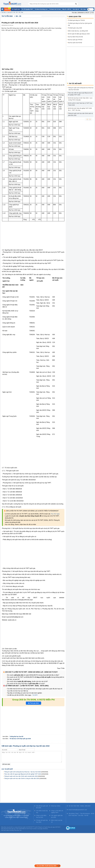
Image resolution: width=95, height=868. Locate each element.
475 (33, 220)
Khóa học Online (56, 806)
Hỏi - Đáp (21, 12)
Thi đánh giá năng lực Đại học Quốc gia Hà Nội (80, 24)
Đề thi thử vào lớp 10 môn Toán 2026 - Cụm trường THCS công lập (80, 99)
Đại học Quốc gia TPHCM (75, 40)
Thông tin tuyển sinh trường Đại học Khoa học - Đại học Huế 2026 (22, 772)
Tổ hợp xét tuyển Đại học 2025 (42, 821)
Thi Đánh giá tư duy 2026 (75, 28)
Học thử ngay (55, 514)
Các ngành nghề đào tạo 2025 (57, 816)
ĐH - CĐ (15, 12)
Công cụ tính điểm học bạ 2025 (41, 816)
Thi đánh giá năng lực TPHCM (76, 20)
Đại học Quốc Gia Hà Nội (75, 43)
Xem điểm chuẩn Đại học (42, 812)
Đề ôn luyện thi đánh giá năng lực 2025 (79, 34)
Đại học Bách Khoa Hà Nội (75, 37)
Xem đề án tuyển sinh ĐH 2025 (42, 807)
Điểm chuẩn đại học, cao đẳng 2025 (78, 31)
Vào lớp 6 (4, 12)
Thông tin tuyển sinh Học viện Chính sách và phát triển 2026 (21, 776)
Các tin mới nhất (7, 769)
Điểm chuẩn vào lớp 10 (57, 821)
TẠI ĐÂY (35, 695)
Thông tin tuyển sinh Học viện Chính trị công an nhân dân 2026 (22, 778)
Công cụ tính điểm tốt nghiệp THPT (57, 812)
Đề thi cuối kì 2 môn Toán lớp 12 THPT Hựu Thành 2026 (80, 104)
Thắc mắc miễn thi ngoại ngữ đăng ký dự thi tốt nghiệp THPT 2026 (23, 774)
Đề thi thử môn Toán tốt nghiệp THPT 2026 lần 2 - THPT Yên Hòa (80, 109)
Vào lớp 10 (10, 12)
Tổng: (25, 220)
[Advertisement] (17, 236)
